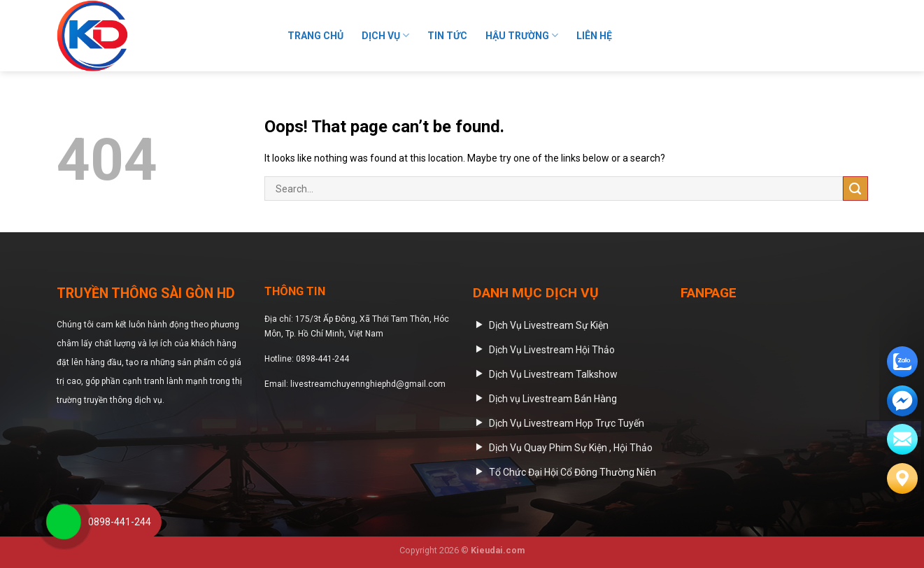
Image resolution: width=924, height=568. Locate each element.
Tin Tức (447, 36)
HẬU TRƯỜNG (522, 35)
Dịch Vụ (385, 35)
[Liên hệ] (902, 478)
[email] (902, 401)
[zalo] (902, 362)
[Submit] (853, 36)
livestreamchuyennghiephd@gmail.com (368, 384)
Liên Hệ (594, 36)
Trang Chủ (315, 36)
